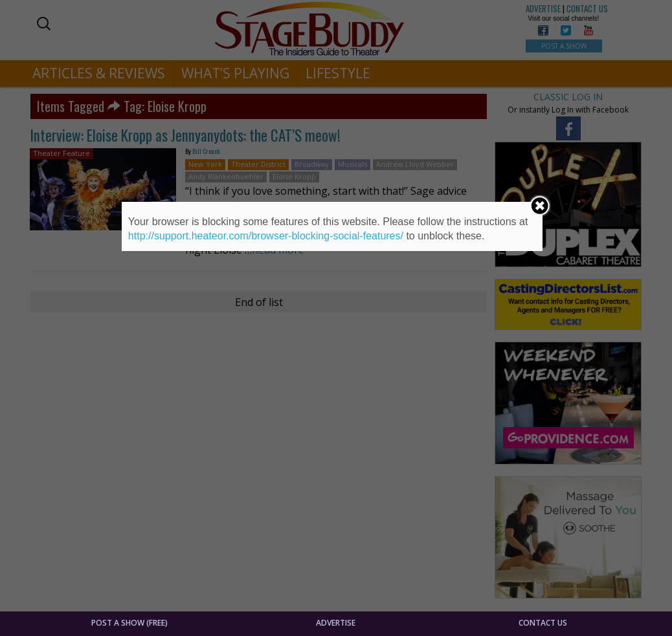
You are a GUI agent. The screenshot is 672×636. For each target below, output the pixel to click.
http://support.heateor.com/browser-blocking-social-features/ (266, 236)
